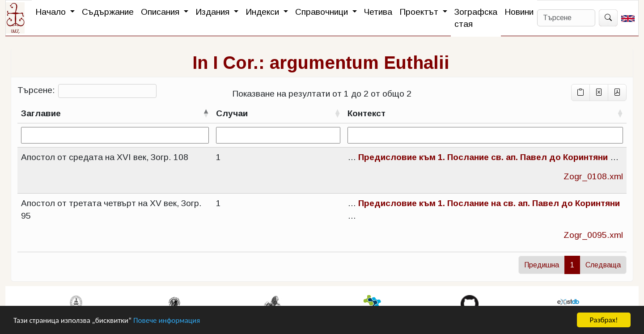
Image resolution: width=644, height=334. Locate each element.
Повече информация (167, 320)
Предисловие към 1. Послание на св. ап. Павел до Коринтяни (489, 203)
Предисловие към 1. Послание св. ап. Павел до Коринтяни (483, 157)
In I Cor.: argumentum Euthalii (321, 63)
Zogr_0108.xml (593, 176)
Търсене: (87, 91)
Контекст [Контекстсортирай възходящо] (366, 113)
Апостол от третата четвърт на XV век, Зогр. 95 (111, 209)
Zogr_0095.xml (593, 235)
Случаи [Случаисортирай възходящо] (232, 113)
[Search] (566, 18)
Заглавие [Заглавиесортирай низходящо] (41, 113)
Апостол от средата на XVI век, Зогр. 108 (105, 157)
